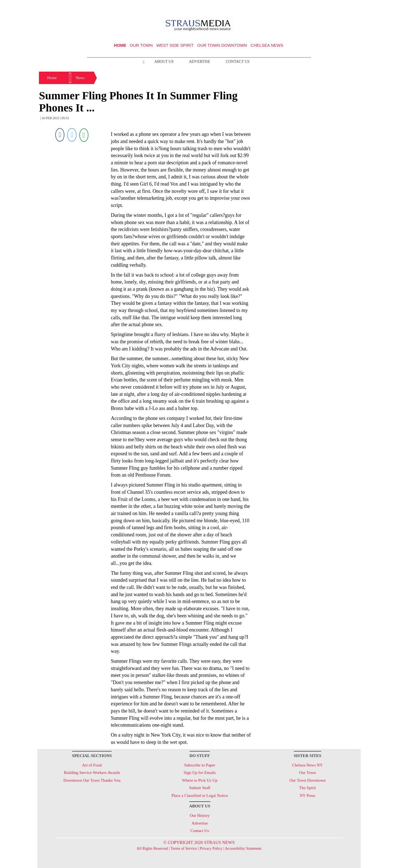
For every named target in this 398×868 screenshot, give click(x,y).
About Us (164, 62)
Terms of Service (184, 848)
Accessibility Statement (243, 848)
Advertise (200, 62)
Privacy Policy (211, 848)
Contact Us (238, 62)
